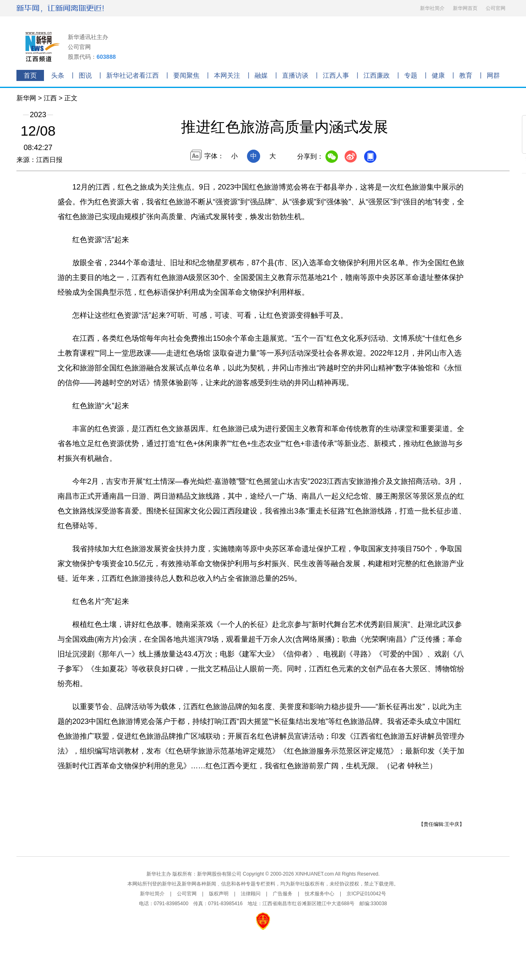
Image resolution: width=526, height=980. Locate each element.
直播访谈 (295, 75)
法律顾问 (251, 894)
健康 (438, 75)
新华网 (26, 98)
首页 (30, 75)
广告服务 (283, 894)
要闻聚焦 (187, 75)
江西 (50, 98)
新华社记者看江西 (133, 75)
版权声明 (219, 894)
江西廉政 (377, 75)
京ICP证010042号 (366, 894)
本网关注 (227, 75)
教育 (466, 75)
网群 (494, 75)
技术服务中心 (320, 894)
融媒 (261, 75)
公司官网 (496, 8)
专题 (411, 75)
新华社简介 (432, 8)
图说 (85, 75)
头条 (58, 75)
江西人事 (336, 75)
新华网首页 (465, 8)
